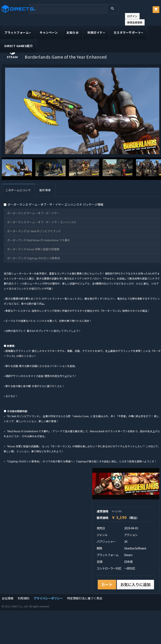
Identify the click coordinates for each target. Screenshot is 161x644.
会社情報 (8, 598)
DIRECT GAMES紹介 (19, 46)
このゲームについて (18, 190)
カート (107, 584)
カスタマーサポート (128, 32)
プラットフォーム (18, 32)
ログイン (132, 16)
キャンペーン (49, 32)
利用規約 (23, 598)
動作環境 (45, 190)
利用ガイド (96, 32)
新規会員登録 (135, 22)
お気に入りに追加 (135, 584)
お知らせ (73, 32)
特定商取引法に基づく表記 (85, 598)
